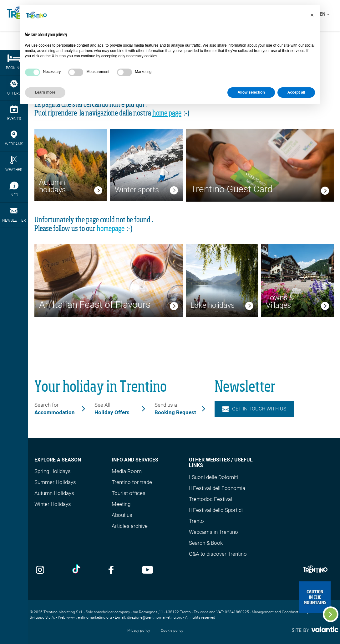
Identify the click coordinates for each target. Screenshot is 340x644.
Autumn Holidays (54, 493)
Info (14, 189)
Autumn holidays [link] (52, 186)
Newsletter (14, 215)
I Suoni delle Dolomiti (213, 477)
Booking (14, 62)
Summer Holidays (55, 482)
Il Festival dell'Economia (217, 488)
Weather (14, 164)
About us (122, 515)
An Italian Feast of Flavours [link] (95, 304)
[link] (98, 191)
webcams (14, 138)
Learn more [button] (45, 92)
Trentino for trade (132, 482)
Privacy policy (139, 631)
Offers (14, 88)
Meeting (121, 504)
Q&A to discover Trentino (218, 554)
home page (167, 113)
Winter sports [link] (137, 190)
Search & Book (206, 543)
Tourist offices (129, 493)
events (14, 113)
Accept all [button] (296, 92)
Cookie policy (172, 631)
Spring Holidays (53, 471)
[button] (312, 15)
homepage (111, 229)
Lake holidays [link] (213, 305)
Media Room (127, 471)
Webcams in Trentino (213, 532)
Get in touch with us (254, 409)
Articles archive (130, 526)
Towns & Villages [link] (280, 301)
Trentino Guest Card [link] (232, 189)
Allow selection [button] (251, 92)
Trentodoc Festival (211, 499)
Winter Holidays (53, 504)
